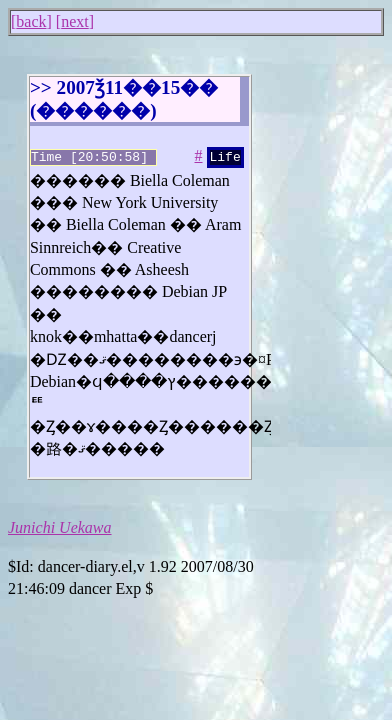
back (31, 21)
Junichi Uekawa (60, 525)
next (75, 21)
